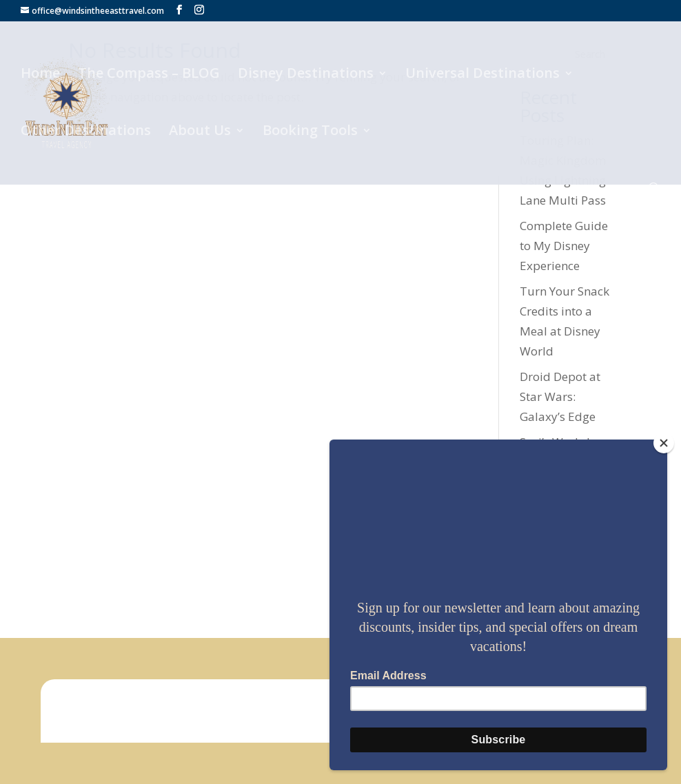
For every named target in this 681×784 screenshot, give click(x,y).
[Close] (664, 443)
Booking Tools (310, 132)
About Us (200, 132)
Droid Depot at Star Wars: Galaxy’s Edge (560, 396)
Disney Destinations (306, 75)
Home (40, 75)
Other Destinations (86, 132)
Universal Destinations (482, 75)
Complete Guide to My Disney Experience (564, 246)
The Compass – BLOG (149, 75)
